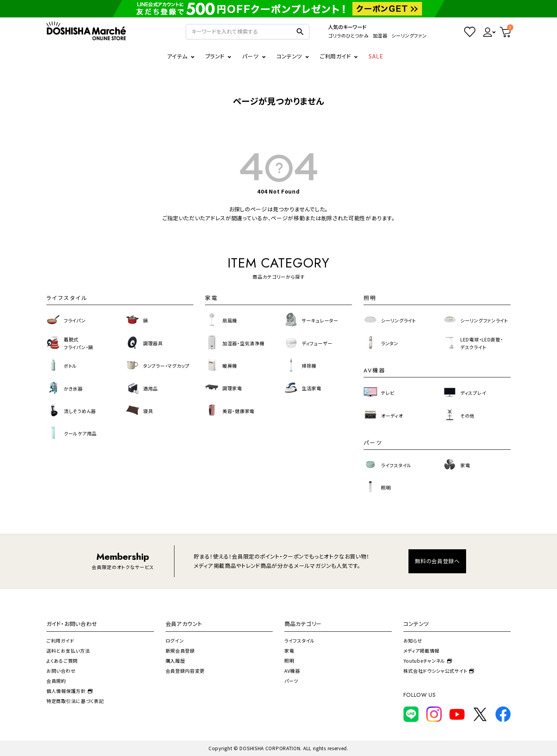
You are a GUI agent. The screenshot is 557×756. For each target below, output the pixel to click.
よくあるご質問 (62, 661)
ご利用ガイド (335, 56)
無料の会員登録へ (437, 561)
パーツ (291, 681)
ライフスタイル (300, 640)
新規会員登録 (180, 651)
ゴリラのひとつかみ (348, 35)
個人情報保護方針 (69, 691)
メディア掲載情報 (422, 651)
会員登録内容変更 (185, 671)
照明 (289, 661)
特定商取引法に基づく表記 (75, 701)
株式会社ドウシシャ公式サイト (439, 671)
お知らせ (413, 640)
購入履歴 (175, 661)
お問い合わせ (61, 671)
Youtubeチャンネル (428, 661)
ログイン (175, 640)
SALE (376, 56)
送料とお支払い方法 (68, 651)
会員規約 (56, 681)
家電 (289, 651)
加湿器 (380, 35)
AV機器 (292, 671)
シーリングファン (409, 35)
